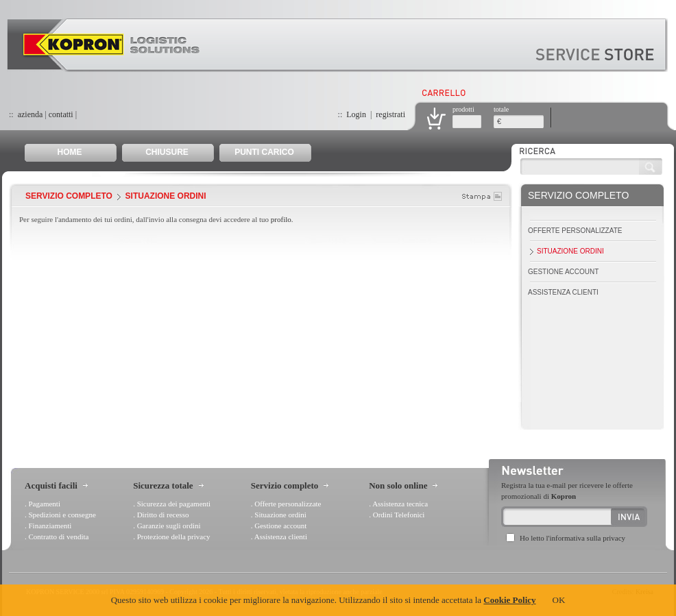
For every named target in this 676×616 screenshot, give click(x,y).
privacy (614, 538)
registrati (390, 114)
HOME (70, 152)
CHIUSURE (167, 152)
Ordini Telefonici (399, 515)
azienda (31, 114)
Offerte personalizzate (575, 231)
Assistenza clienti (563, 292)
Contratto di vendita (59, 537)
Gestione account (563, 272)
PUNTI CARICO (264, 152)
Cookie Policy (509, 600)
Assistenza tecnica (400, 504)
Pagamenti (45, 504)
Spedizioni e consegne (62, 515)
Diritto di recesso (163, 515)
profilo (281, 219)
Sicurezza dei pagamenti (174, 504)
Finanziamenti (50, 526)
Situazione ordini (570, 251)
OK (559, 600)
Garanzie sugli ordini (169, 526)
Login (356, 114)
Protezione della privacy (174, 537)
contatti (61, 114)
